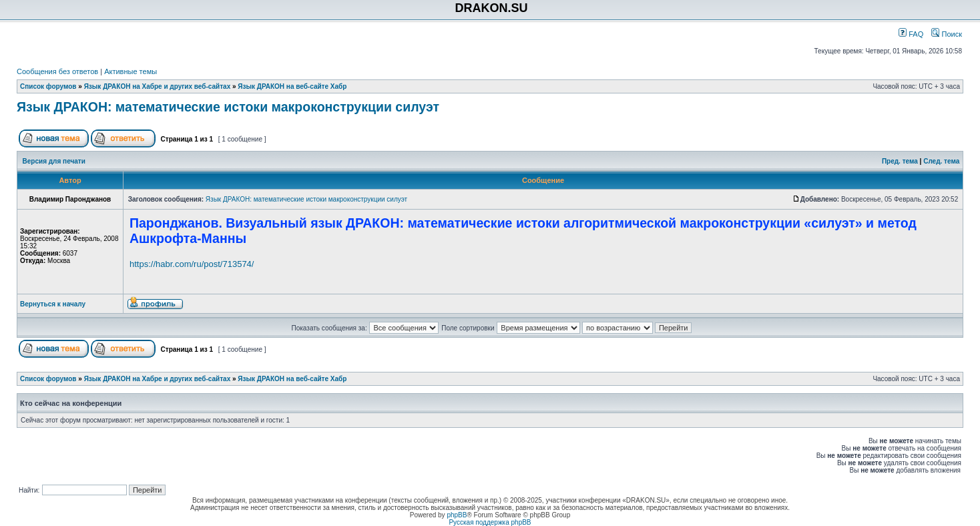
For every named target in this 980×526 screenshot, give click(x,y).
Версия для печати (54, 161)
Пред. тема (900, 161)
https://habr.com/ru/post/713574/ (192, 264)
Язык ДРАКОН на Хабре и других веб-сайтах (158, 86)
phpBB (457, 515)
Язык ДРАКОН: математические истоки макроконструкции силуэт (228, 107)
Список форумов (48, 86)
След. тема (941, 161)
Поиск (947, 34)
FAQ (911, 34)
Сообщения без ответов (57, 71)
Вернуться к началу (53, 304)
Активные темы (131, 71)
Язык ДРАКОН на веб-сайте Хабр (292, 86)
